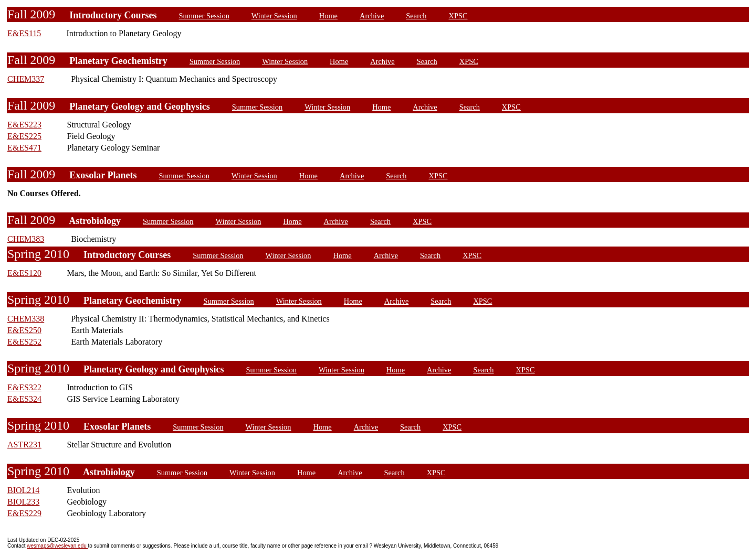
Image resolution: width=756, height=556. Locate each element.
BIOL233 (23, 502)
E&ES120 (24, 273)
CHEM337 (26, 79)
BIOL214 (23, 490)
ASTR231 (24, 445)
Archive (372, 16)
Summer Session (204, 16)
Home (328, 16)
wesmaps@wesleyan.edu (57, 546)
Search (416, 16)
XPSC (458, 16)
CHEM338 (26, 319)
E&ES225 (24, 136)
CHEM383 (26, 239)
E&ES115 (24, 33)
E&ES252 (24, 342)
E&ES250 (24, 330)
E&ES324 (24, 399)
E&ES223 (24, 125)
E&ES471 (24, 148)
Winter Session (274, 16)
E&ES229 (24, 513)
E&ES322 (24, 387)
